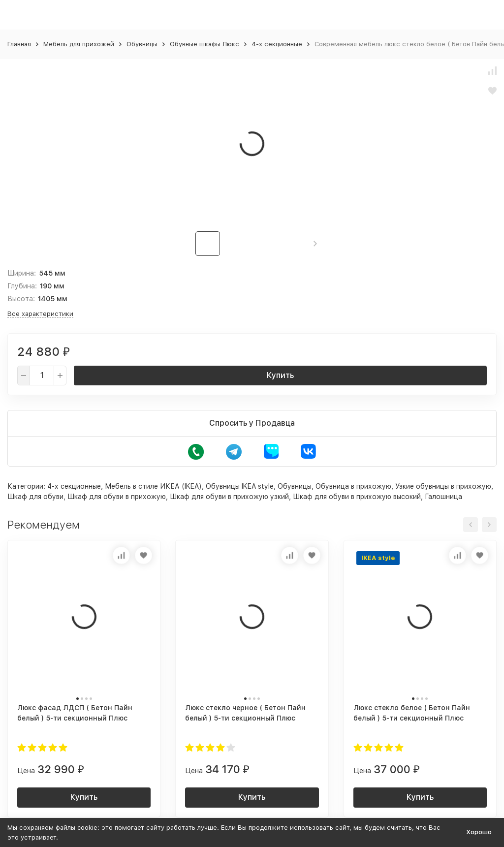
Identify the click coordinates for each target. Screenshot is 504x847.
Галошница (443, 497)
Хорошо (479, 832)
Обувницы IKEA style (240, 486)
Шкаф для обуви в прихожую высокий (357, 497)
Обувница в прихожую (353, 486)
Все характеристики (40, 314)
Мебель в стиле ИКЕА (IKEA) (153, 486)
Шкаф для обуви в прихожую (117, 497)
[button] (315, 244)
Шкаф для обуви (35, 497)
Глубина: (22, 286)
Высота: (21, 299)
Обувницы (142, 44)
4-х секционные (277, 44)
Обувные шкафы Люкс (205, 44)
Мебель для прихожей (79, 44)
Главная (19, 44)
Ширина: (22, 273)
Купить (280, 375)
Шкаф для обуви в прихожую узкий (229, 497)
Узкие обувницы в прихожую (443, 486)
